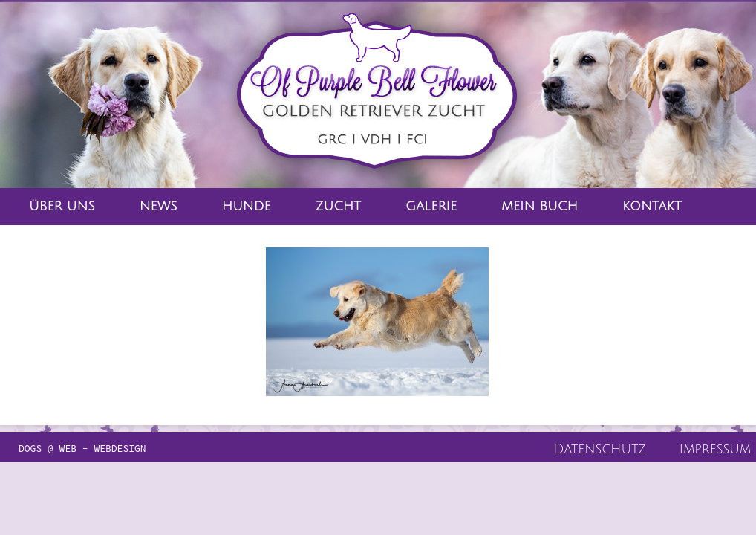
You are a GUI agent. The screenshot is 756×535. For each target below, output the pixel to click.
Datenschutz (600, 449)
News (159, 206)
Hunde (247, 206)
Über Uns (62, 206)
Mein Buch (540, 206)
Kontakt (652, 206)
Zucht (338, 206)
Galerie (431, 206)
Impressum (715, 449)
